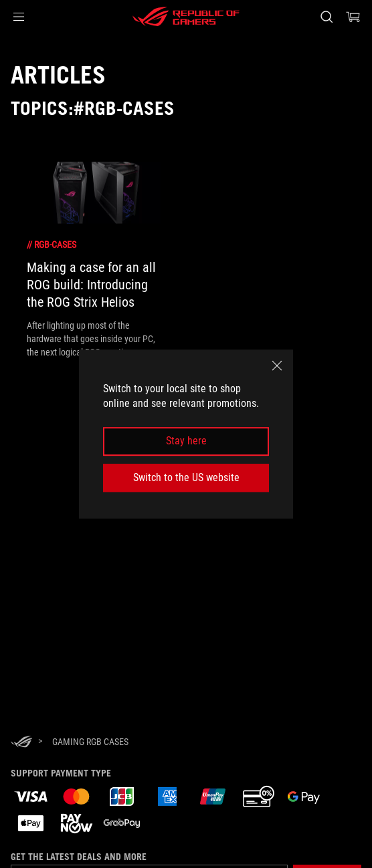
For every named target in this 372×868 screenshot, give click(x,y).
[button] (19, 17)
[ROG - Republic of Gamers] (186, 17)
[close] (277, 366)
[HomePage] (21, 743)
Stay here (186, 441)
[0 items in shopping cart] (353, 17)
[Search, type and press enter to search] (326, 17)
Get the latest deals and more (79, 857)
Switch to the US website (186, 477)
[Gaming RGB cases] (90, 742)
